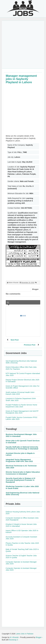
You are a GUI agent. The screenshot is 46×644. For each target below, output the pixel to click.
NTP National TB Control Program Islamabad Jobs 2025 (23, 374)
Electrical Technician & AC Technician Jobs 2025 (21, 467)
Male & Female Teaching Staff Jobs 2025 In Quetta (22, 550)
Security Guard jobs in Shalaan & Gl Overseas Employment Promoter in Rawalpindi (20, 480)
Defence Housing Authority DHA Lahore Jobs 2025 (23, 513)
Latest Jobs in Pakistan (25, 634)
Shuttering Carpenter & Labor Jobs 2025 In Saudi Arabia (22, 487)
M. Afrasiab (14, 637)
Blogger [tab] (35, 289)
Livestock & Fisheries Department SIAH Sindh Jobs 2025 (21, 399)
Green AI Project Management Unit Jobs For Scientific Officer (23, 387)
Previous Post (30, 345)
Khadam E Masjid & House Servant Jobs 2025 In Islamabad (21, 525)
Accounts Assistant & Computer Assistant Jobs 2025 (21, 538)
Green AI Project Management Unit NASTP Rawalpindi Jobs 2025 (22, 412)
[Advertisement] (23, 45)
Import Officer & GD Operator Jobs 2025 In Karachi (22, 531)
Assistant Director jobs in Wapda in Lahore (20, 454)
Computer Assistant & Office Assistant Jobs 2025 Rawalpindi (22, 519)
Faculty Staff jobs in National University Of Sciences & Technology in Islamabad (22, 448)
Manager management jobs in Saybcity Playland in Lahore (21, 79)
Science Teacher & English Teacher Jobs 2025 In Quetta (21, 556)
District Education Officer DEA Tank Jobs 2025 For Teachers (21, 368)
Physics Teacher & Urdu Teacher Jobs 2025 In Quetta (22, 544)
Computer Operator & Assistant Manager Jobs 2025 (21, 563)
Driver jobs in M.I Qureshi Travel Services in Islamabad (23, 442)
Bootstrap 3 (14, 640)
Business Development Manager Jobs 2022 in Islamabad (21, 435)
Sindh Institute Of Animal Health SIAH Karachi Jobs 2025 (20, 393)
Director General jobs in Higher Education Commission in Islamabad (23, 473)
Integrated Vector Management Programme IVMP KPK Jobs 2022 (19, 460)
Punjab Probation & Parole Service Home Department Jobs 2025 (21, 406)
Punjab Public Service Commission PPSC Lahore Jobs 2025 (22, 418)
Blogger (39, 637)
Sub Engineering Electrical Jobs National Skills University (21, 362)
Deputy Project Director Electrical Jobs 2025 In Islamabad (22, 381)
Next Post (15, 340)
